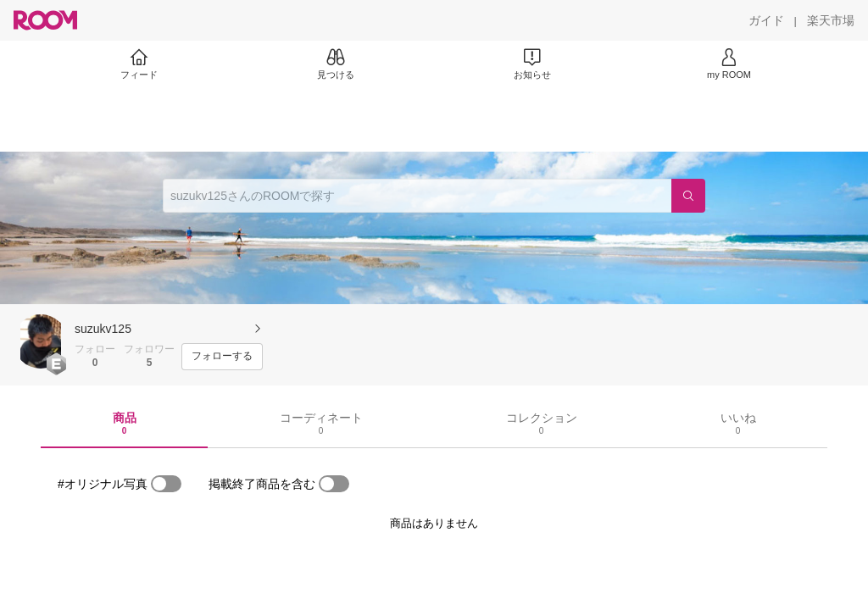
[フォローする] (222, 357)
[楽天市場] (831, 20)
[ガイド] (766, 20)
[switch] (166, 484)
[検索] (688, 196)
